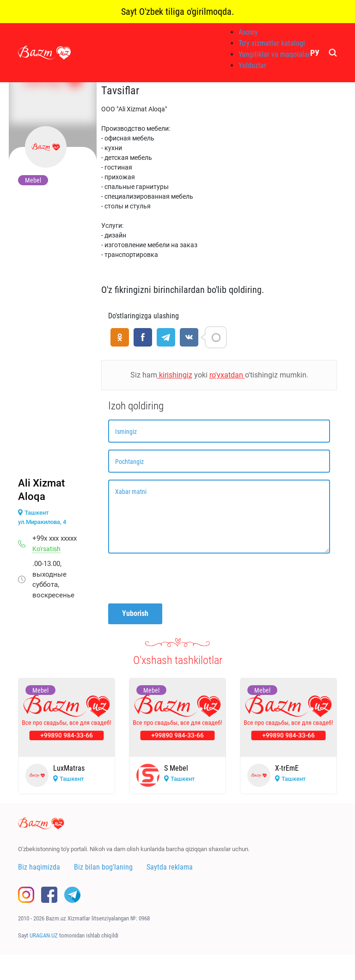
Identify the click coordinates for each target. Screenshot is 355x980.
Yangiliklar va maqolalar (274, 54)
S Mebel (176, 768)
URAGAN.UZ (44, 935)
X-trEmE (287, 768)
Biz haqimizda (39, 867)
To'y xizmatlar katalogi (272, 43)
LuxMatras (69, 768)
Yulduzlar (252, 65)
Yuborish (135, 613)
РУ (315, 53)
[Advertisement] (53, 333)
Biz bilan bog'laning (103, 867)
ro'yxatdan (227, 375)
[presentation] (178, 578)
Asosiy (248, 32)
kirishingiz (175, 375)
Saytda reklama (170, 867)
